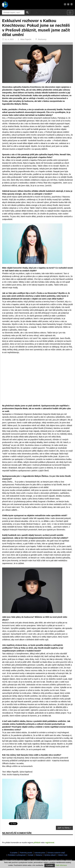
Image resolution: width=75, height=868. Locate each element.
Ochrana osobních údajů (56, 853)
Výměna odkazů (50, 855)
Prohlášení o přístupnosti (17, 855)
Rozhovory (41, 39)
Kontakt (31, 855)
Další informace (61, 865)
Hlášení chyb (63, 855)
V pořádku (50, 865)
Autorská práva (40, 853)
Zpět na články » (64, 828)
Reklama (39, 855)
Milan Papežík (24, 39)
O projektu (14, 853)
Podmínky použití (26, 853)
